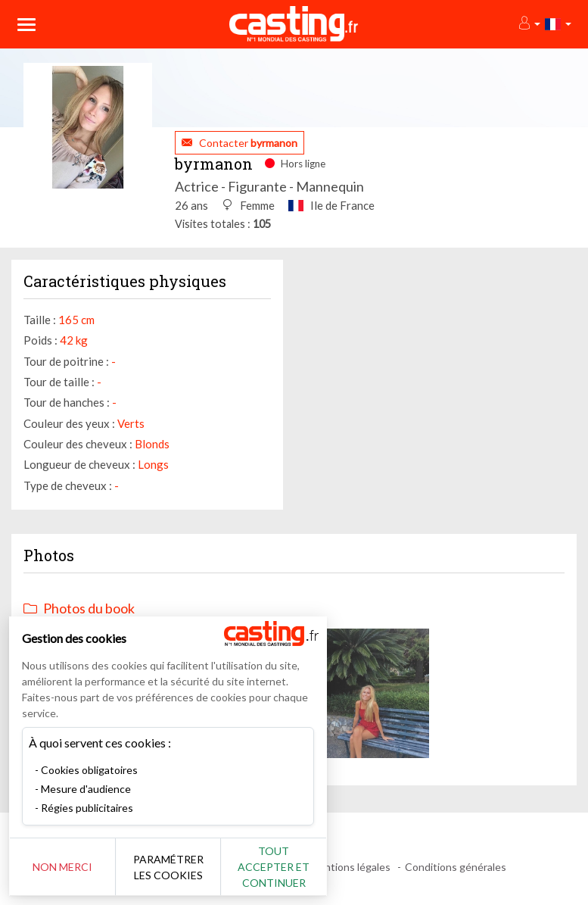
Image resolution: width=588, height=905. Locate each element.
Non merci (62, 867)
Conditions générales (456, 867)
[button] (529, 24)
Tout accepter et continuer (274, 867)
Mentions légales (350, 867)
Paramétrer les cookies (168, 867)
